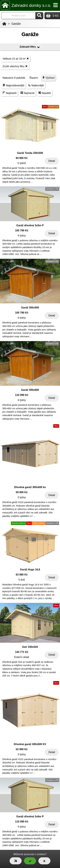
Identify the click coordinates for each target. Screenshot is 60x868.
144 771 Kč (22, 652)
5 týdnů (22, 163)
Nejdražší (10, 93)
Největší (45, 93)
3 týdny (22, 497)
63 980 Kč (22, 575)
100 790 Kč (22, 230)
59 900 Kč (22, 492)
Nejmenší (28, 93)
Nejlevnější (36, 85)
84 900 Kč (22, 158)
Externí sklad (22, 657)
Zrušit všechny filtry (15, 66)
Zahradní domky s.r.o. (31, 5)
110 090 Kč (22, 395)
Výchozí (48, 78)
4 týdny (22, 236)
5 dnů (22, 580)
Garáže (16, 24)
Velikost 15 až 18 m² (16, 59)
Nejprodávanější (13, 85)
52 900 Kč (22, 749)
